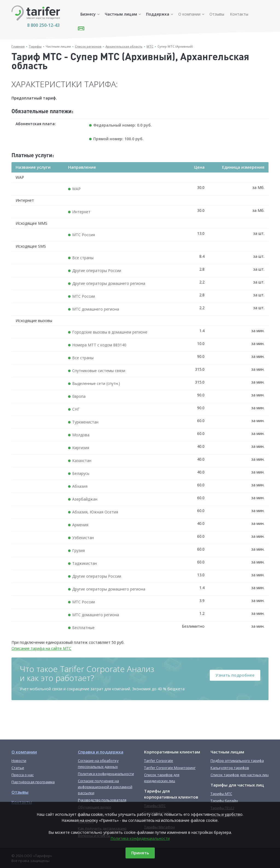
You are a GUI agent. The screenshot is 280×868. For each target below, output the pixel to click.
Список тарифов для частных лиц (240, 775)
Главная (18, 46)
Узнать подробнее (235, 675)
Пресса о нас (23, 775)
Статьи (18, 768)
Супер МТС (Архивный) (175, 46)
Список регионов (88, 46)
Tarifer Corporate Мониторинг (170, 768)
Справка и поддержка (101, 752)
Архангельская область (124, 46)
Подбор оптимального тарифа (237, 761)
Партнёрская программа (33, 782)
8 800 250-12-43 (43, 25)
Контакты (239, 14)
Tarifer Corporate (159, 761)
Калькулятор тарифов (230, 768)
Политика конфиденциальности (140, 838)
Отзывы (217, 14)
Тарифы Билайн (224, 801)
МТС (150, 46)
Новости (19, 761)
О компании (189, 14)
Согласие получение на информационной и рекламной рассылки (105, 787)
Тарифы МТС (221, 794)
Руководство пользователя (102, 800)
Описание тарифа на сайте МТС (41, 648)
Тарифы (35, 46)
